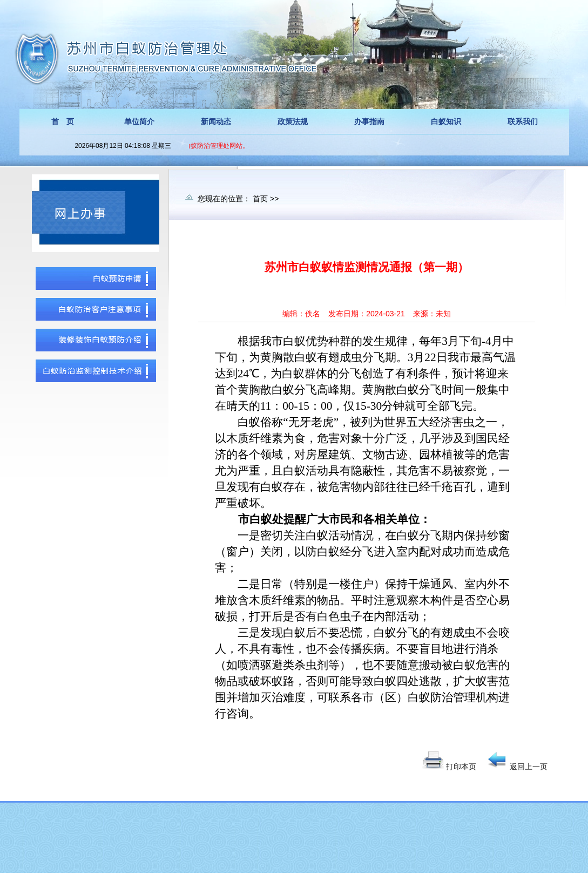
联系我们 (523, 121)
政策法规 (293, 121)
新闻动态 (216, 121)
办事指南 (369, 121)
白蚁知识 (446, 121)
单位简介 (139, 121)
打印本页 (461, 767)
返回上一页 (529, 767)
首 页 (63, 121)
